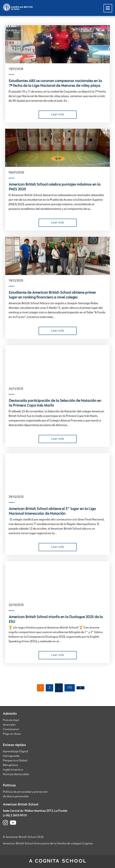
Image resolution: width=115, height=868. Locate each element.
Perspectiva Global (15, 761)
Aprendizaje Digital (15, 751)
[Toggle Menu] (108, 8)
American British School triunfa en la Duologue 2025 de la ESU (56, 619)
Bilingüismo (10, 765)
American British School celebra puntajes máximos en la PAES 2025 (55, 187)
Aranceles (9, 725)
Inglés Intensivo (13, 770)
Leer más (57, 115)
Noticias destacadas (16, 774)
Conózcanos (11, 729)
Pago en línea (12, 734)
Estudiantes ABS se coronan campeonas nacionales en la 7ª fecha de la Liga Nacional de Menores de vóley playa (55, 83)
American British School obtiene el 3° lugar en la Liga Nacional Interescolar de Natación (52, 511)
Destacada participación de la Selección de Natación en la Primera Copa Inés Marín (55, 403)
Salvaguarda (11, 756)
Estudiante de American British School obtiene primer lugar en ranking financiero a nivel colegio (52, 295)
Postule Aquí (11, 720)
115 (70, 688)
